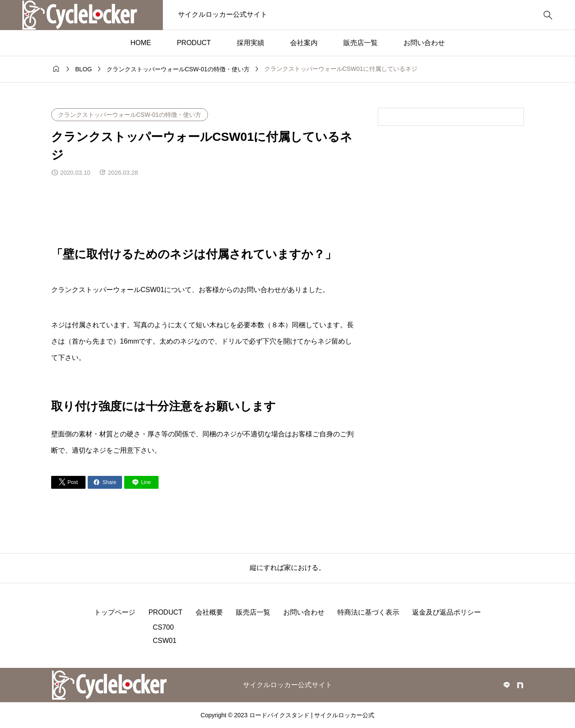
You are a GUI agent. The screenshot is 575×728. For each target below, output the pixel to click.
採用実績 (251, 43)
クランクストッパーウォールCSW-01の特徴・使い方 (130, 115)
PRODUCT (194, 43)
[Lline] (141, 482)
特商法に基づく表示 (368, 612)
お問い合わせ (424, 43)
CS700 (163, 627)
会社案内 (304, 43)
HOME (141, 43)
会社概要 (209, 612)
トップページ (115, 612)
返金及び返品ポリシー (447, 612)
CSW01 (164, 641)
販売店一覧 (361, 43)
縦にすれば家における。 (287, 568)
